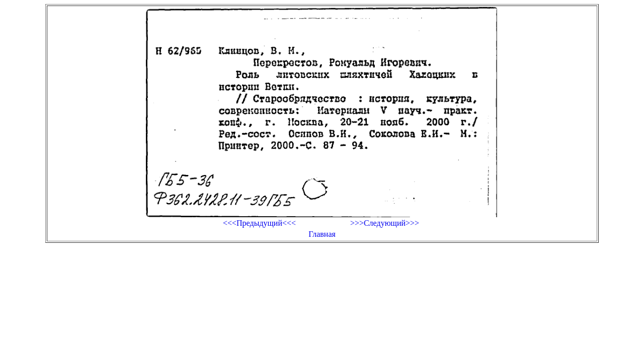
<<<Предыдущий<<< (259, 223)
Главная (322, 234)
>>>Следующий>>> (385, 223)
